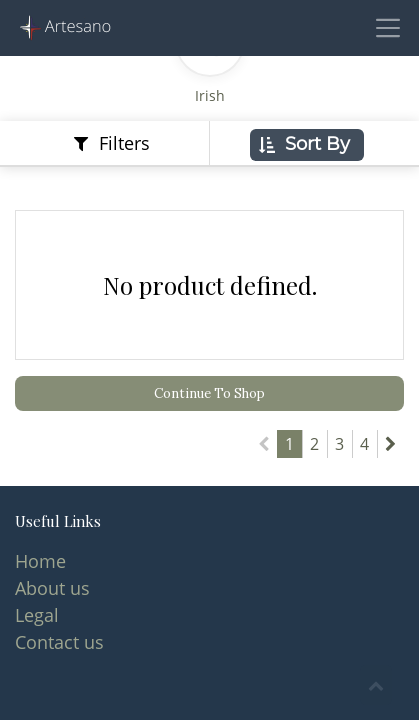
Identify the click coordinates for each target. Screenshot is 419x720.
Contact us (59, 642)
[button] (307, 145)
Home (40, 561)
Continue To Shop (209, 393)
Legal (37, 615)
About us (52, 588)
